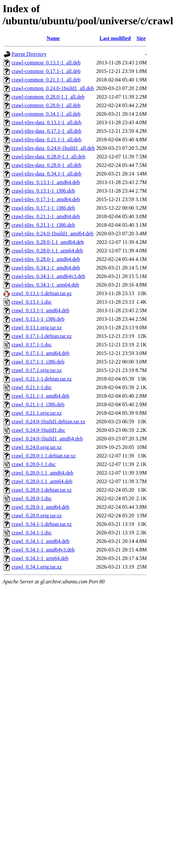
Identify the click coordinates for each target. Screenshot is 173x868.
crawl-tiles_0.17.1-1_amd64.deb (46, 199)
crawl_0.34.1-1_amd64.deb (41, 541)
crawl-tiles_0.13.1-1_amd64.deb (46, 182)
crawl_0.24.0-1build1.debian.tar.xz (48, 422)
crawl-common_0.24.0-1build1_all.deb (53, 88)
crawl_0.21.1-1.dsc (32, 387)
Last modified (115, 38)
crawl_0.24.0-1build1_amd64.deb (47, 439)
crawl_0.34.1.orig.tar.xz (37, 567)
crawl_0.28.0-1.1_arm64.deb (42, 481)
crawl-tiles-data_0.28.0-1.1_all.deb (48, 157)
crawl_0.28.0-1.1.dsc (34, 464)
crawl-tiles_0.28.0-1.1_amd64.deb (48, 242)
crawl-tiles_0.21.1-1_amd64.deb (46, 216)
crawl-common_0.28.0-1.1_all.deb (48, 97)
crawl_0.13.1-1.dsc (32, 302)
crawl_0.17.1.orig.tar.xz (37, 370)
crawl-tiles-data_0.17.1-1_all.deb (46, 131)
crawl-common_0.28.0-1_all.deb (46, 105)
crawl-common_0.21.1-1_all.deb (46, 80)
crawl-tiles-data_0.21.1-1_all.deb (46, 140)
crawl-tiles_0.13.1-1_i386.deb (43, 191)
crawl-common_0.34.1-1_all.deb (46, 114)
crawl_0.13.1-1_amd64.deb (41, 310)
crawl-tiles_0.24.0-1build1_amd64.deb (52, 234)
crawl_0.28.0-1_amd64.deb (41, 507)
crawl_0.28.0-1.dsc (32, 498)
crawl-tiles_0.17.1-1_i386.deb (43, 208)
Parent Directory (29, 54)
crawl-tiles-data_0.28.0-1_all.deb (46, 165)
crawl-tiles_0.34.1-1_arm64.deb (45, 285)
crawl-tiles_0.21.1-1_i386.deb (43, 225)
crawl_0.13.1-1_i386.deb (38, 319)
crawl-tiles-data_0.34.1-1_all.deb (46, 174)
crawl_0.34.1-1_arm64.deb (40, 558)
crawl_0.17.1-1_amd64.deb (41, 353)
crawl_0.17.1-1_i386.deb (38, 362)
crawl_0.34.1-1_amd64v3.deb (43, 550)
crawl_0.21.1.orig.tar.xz (37, 413)
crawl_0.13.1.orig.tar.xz (37, 328)
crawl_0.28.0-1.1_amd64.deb (43, 473)
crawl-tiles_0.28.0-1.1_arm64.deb (47, 251)
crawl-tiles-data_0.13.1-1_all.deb (46, 122)
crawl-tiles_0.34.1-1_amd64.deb (46, 268)
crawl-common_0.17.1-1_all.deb (46, 71)
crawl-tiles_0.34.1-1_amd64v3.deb (48, 276)
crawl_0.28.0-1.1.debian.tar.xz (44, 456)
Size (141, 38)
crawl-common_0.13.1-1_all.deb (46, 63)
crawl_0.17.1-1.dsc (32, 345)
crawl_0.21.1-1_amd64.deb (41, 396)
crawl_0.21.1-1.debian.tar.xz (42, 379)
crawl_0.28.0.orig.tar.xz (37, 516)
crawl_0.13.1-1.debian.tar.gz (42, 293)
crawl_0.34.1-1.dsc (32, 533)
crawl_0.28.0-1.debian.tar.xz (42, 490)
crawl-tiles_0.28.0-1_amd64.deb (46, 259)
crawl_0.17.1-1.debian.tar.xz (42, 336)
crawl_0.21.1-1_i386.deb (38, 404)
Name (53, 38)
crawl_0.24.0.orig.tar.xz (37, 447)
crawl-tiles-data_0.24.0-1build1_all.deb (53, 148)
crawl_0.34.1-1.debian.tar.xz (42, 524)
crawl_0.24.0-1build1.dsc (38, 430)
